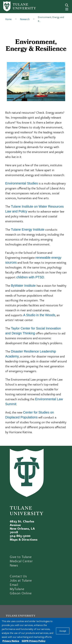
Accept (63, 631)
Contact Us (18, 576)
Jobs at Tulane (21, 580)
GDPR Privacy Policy (34, 641)
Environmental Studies (22, 183)
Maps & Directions (24, 539)
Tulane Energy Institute (28, 230)
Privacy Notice (11, 641)
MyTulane (17, 589)
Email (14, 585)
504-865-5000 (20, 536)
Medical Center (21, 561)
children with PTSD (30, 277)
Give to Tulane (21, 557)
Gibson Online (21, 593)
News (14, 565)
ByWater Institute (23, 286)
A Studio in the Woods (39, 315)
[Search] (67, 5)
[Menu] (67, 9)
